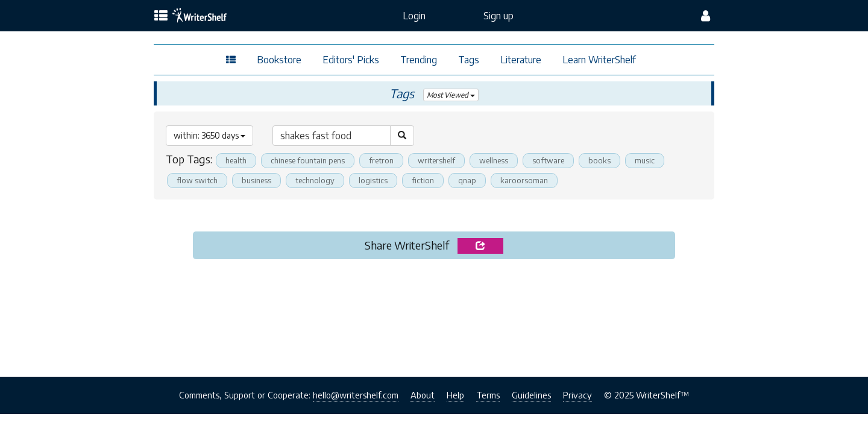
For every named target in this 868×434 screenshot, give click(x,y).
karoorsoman (524, 180)
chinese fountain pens (308, 160)
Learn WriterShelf (599, 60)
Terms (488, 395)
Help (455, 395)
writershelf (436, 160)
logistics (373, 180)
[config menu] (706, 16)
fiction (423, 180)
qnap (467, 180)
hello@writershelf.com (356, 395)
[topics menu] (161, 16)
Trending (419, 60)
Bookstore (279, 60)
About (423, 395)
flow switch (197, 180)
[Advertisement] (434, 315)
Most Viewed (451, 95)
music (645, 160)
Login (414, 16)
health (236, 160)
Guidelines (531, 395)
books (599, 160)
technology (315, 180)
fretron (381, 160)
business (256, 180)
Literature (521, 60)
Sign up (498, 16)
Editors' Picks (351, 60)
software (548, 160)
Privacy (577, 395)
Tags (469, 60)
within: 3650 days (209, 135)
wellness (494, 160)
